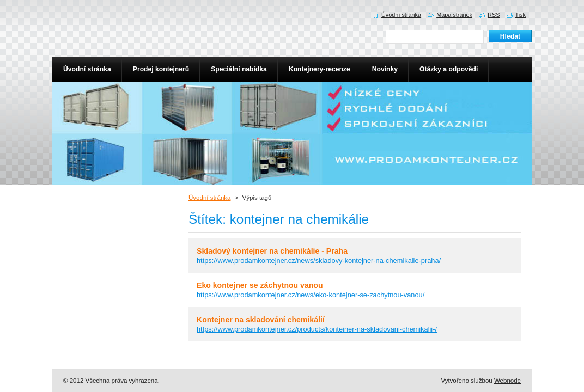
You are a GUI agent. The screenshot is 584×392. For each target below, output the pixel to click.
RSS (494, 15)
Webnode (507, 381)
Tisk (520, 15)
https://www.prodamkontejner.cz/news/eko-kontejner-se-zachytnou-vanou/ (311, 295)
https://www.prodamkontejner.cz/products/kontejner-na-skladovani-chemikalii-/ (317, 329)
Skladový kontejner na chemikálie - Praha (272, 251)
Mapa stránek (454, 15)
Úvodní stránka (209, 198)
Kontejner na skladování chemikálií (261, 320)
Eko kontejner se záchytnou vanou (260, 285)
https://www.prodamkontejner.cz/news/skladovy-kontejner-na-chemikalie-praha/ (319, 261)
